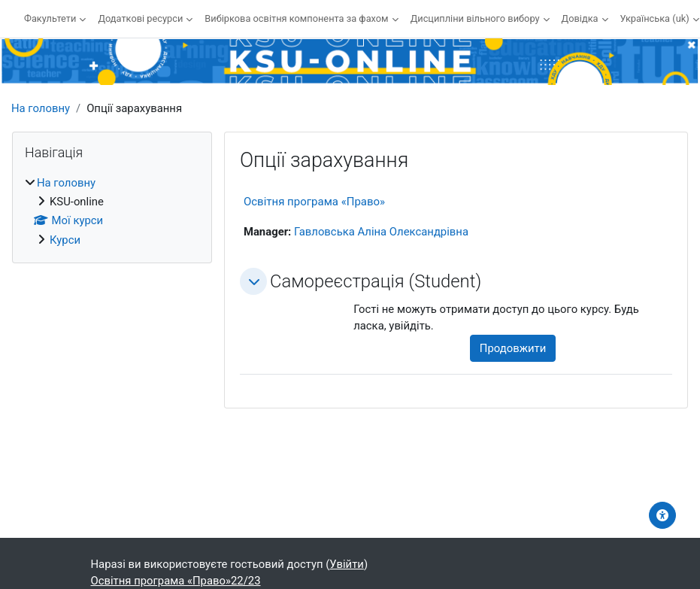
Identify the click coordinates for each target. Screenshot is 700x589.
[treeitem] (112, 211)
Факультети (50, 18)
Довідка (580, 18)
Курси (65, 240)
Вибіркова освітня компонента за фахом (296, 18)
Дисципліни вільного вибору (475, 18)
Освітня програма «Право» (314, 202)
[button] (253, 281)
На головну (41, 108)
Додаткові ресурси (140, 18)
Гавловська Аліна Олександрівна (381, 232)
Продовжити (513, 348)
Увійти (347, 564)
